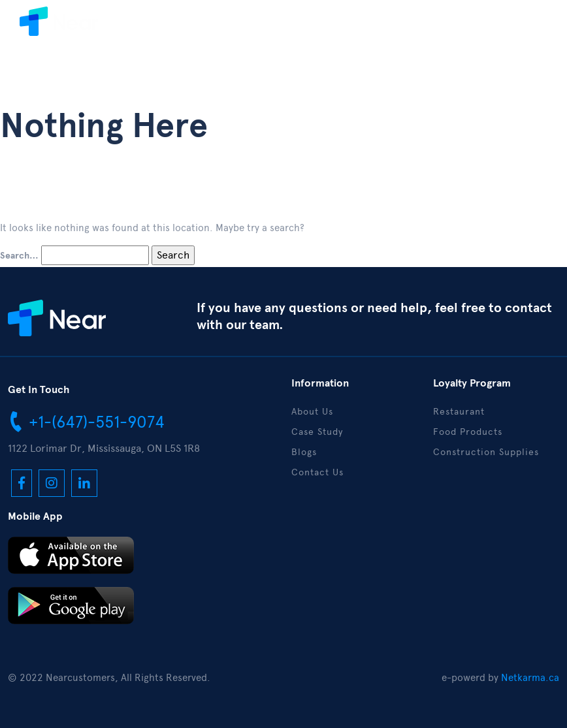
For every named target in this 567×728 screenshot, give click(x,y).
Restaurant (459, 412)
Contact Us (317, 472)
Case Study (317, 432)
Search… (19, 256)
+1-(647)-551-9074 (86, 421)
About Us (312, 412)
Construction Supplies (486, 452)
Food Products (468, 432)
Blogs (304, 452)
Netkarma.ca (530, 678)
